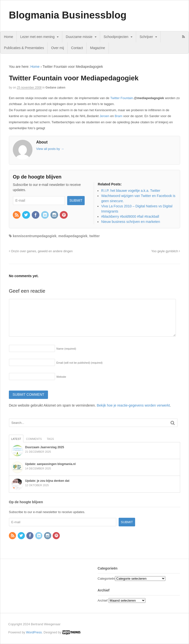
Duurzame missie (79, 37)
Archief (103, 600)
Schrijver (146, 37)
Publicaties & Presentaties (24, 48)
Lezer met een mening (37, 37)
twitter (94, 236)
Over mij (58, 48)
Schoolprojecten (116, 37)
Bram (119, 116)
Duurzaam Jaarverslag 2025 (45, 447)
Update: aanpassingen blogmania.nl (50, 464)
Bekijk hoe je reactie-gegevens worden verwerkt (133, 405)
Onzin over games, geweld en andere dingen (41, 251)
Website (61, 377)
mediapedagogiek (73, 236)
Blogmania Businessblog (68, 15)
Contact (77, 48)
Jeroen (105, 116)
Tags (50, 439)
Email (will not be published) (79, 363)
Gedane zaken (55, 88)
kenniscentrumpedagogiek (35, 236)
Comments (34, 439)
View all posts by (50, 149)
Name (66, 349)
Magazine (98, 48)
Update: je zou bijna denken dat (47, 481)
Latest (16, 439)
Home (8, 37)
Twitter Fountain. (122, 98)
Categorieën (106, 579)
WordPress (34, 632)
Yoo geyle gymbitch (166, 251)
